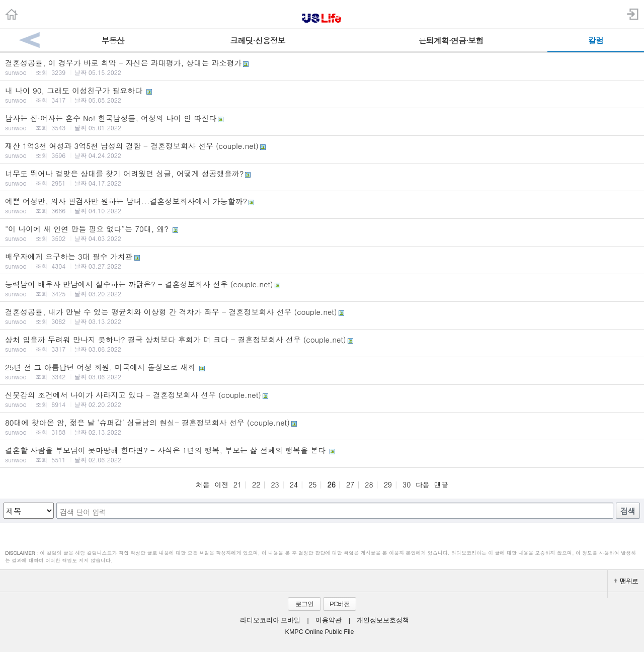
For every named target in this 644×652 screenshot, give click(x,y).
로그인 (304, 604)
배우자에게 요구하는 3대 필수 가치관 (322, 261)
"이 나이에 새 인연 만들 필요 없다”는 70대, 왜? (322, 233)
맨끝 (441, 484)
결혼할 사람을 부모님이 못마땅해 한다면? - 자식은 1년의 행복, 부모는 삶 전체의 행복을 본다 (322, 454)
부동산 (113, 40)
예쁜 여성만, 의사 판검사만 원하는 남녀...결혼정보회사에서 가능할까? (322, 205)
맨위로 (626, 581)
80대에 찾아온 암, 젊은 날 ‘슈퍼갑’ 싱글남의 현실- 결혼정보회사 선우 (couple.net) (322, 427)
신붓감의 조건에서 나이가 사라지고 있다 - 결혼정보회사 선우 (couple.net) (322, 399)
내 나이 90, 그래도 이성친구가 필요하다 (322, 95)
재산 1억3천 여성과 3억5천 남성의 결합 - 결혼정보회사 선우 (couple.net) (322, 150)
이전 (221, 484)
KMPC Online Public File (320, 632)
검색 (628, 511)
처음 (203, 484)
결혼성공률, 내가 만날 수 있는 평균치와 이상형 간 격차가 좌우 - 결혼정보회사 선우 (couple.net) (322, 316)
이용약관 (329, 620)
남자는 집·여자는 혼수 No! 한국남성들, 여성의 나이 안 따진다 (322, 122)
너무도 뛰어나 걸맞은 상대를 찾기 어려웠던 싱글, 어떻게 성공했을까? (322, 178)
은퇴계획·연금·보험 (451, 40)
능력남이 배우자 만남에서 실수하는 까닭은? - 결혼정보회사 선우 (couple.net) (322, 288)
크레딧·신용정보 (257, 40)
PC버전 (340, 604)
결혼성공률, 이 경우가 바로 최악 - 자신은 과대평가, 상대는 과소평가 (322, 67)
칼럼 (596, 40)
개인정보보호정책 (383, 620)
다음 (423, 484)
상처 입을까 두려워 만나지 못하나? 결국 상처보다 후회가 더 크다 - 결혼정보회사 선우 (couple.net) (322, 344)
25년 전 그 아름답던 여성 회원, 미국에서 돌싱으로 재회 (322, 371)
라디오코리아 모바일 (270, 620)
